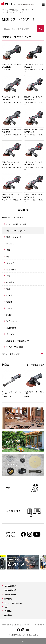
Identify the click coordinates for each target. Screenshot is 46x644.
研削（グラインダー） (29, 10)
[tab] (23, 217)
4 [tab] (30, 573)
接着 (8, 289)
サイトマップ (39, 625)
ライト (9, 308)
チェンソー (11, 334)
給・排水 (10, 282)
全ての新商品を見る (35, 365)
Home (4, 10)
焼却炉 (9, 315)
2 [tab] (21, 573)
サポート (8, 607)
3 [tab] (25, 573)
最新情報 (8, 599)
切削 (8, 257)
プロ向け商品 (14, 10)
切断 (8, 250)
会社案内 (8, 611)
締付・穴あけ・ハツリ (16, 224)
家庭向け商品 (10, 590)
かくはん (10, 244)
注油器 (9, 302)
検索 (40, 29)
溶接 (8, 276)
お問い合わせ (7, 625)
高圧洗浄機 (11, 328)
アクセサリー (10, 594)
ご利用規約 (17, 625)
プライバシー (28, 625)
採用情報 (8, 615)
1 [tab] (16, 573)
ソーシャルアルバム (13, 603)
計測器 (9, 295)
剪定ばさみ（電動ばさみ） (18, 341)
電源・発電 (11, 269)
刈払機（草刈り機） (15, 347)
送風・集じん (12, 321)
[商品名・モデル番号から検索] (19, 29)
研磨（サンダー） (14, 237)
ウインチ (10, 263)
